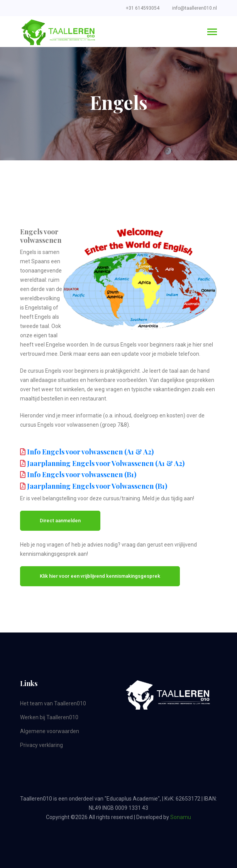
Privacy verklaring (41, 745)
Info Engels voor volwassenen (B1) (82, 474)
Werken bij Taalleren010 (49, 717)
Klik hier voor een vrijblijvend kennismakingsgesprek (100, 576)
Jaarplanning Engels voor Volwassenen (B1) (97, 486)
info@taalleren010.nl (195, 8)
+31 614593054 (143, 8)
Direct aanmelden (60, 521)
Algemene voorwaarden (50, 731)
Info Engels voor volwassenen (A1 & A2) (90, 452)
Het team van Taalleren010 (53, 703)
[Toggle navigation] (212, 33)
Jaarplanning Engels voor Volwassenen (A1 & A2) (106, 463)
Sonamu (181, 817)
